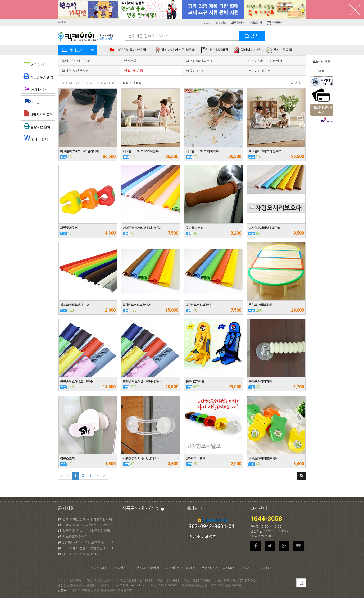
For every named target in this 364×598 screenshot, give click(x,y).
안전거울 (130, 60)
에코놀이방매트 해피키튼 (202, 151)
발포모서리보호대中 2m (76, 305)
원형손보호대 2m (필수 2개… (142, 381)
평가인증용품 (279, 50)
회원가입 (221, 23)
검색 (252, 36)
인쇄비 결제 (38, 138)
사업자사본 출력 (38, 113)
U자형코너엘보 (195, 458)
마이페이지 (255, 23)
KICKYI (86, 37)
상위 (296, 83)
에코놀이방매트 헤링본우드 (266, 151)
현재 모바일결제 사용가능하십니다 (85, 519)
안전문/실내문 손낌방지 (265, 60)
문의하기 (267, 567)
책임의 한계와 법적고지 (219, 567)
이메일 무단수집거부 (180, 567)
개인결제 (38, 63)
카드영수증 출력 (38, 76)
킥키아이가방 (247, 50)
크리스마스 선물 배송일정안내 (85, 548)
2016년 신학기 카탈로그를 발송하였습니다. (86, 542)
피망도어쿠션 (69, 228)
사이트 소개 (99, 567)
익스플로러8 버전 (73, 536)
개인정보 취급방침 (146, 567)
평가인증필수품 (259, 70)
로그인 (207, 23)
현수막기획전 (214, 50)
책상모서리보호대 (260, 305)
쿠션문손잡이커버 (260, 381)
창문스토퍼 (67, 458)
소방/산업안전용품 (75, 70)
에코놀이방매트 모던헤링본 (141, 151)
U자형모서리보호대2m (138, 305)
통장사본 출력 (38, 126)
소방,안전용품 (101, 83)
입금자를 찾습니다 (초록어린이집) (85, 530)
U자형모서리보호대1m (201, 305)
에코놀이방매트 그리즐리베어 (79, 151)
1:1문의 (38, 101)
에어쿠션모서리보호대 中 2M (142, 228)
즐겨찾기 (63, 22)
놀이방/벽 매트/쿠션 (76, 60)
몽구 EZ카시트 (195, 381)
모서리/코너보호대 (200, 60)
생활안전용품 (134, 70)
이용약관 (120, 567)
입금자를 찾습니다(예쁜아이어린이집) (86, 525)
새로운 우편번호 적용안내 (79, 554)
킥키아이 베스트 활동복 (175, 50)
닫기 (355, 9)
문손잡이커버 (194, 228)
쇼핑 (70, 83)
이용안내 (248, 567)
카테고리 (76, 50)
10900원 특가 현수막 (127, 50)
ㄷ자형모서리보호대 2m (264, 228)
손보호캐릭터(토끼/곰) (263, 458)
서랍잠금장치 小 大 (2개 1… (141, 458)
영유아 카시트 (196, 70)
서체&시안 (39, 88)
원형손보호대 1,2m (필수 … (78, 381)
